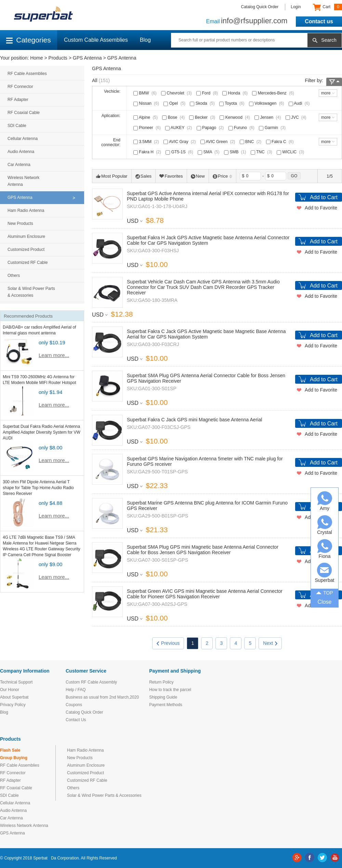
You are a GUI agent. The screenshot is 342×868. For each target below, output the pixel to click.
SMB (236, 152)
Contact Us (76, 720)
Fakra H (148, 152)
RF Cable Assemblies (27, 74)
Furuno (242, 128)
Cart (327, 7)
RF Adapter (18, 100)
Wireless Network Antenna (23, 181)
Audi (300, 103)
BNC (251, 142)
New (198, 176)
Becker (203, 117)
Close (325, 602)
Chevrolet (177, 93)
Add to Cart (324, 197)
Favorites (171, 176)
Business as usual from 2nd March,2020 (102, 697)
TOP (325, 592)
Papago (211, 128)
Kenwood (235, 117)
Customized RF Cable (28, 263)
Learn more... (54, 355)
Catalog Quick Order (260, 7)
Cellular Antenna (23, 139)
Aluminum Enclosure (26, 237)
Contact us (319, 21)
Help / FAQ (76, 690)
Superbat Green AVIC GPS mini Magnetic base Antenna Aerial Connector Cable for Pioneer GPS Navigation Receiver (205, 594)
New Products (20, 224)
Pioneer (148, 128)
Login (296, 7)
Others (14, 276)
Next (270, 643)
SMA (209, 152)
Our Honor (10, 690)
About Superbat (14, 697)
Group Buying (14, 758)
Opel (175, 103)
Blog (145, 40)
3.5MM (147, 142)
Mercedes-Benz (274, 93)
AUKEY (179, 128)
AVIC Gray (180, 142)
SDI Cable (17, 126)
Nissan (147, 103)
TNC (262, 152)
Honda (236, 93)
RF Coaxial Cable (24, 113)
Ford (208, 93)
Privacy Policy (13, 705)
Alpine (146, 117)
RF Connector (20, 87)
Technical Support (16, 682)
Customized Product (26, 250)
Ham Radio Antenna (26, 210)
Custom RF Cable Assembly (91, 682)
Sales (144, 176)
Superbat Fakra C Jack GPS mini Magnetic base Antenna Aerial (194, 420)
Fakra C (281, 142)
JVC (297, 117)
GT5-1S (180, 152)
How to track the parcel (170, 690)
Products (58, 58)
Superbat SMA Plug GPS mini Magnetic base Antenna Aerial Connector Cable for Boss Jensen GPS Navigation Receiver (203, 550)
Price (223, 176)
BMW (146, 93)
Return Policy (161, 682)
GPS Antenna (87, 58)
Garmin (273, 128)
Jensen (268, 117)
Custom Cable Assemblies (96, 40)
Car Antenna (19, 165)
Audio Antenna (21, 152)
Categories (29, 40)
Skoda (203, 103)
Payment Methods (166, 705)
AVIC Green (218, 142)
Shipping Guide (163, 697)
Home (36, 58)
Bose (174, 117)
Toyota (232, 103)
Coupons (74, 705)
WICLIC (291, 152)
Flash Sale (10, 750)
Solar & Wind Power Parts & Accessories (31, 292)
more (326, 93)
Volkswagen (267, 103)
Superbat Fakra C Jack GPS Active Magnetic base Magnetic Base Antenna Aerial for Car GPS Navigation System (206, 334)
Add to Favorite (321, 208)
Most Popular (112, 176)
